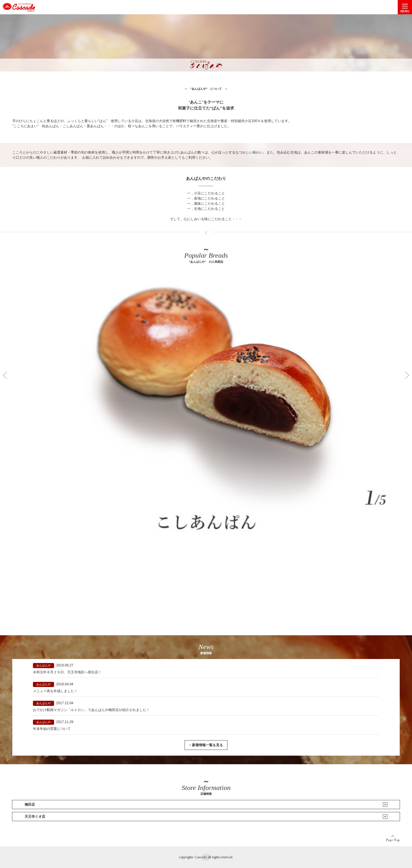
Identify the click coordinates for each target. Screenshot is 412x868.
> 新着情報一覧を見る (206, 745)
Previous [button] (5, 375)
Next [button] (407, 375)
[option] (206, 443)
